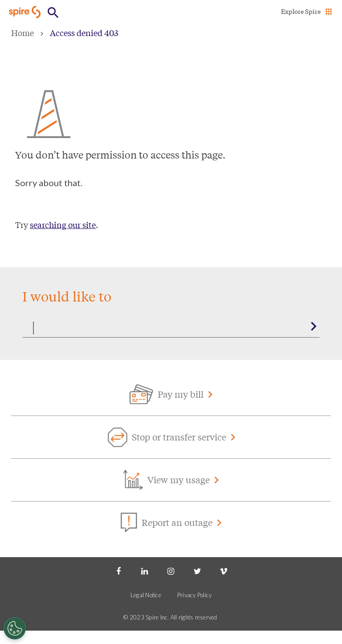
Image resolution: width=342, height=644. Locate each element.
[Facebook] (118, 571)
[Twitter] (197, 571)
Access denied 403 (84, 33)
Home (22, 33)
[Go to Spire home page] (26, 12)
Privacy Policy (195, 595)
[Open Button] (53, 13)
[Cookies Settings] (15, 628)
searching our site (63, 224)
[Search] (171, 327)
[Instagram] (171, 571)
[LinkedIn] (145, 571)
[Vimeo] (224, 571)
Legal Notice (146, 595)
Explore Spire (301, 11)
